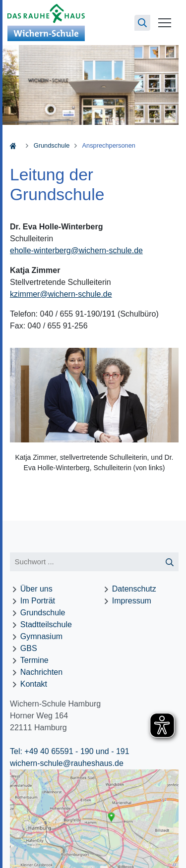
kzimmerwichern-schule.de (61, 294)
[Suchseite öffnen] (142, 23)
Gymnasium (41, 636)
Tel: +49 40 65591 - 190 (52, 751)
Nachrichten (41, 672)
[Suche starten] (170, 562)
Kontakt (34, 684)
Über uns (36, 589)
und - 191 (112, 751)
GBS (29, 648)
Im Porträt (38, 601)
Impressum (132, 601)
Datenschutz (134, 589)
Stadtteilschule (46, 624)
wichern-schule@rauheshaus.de (67, 763)
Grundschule (52, 145)
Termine (34, 660)
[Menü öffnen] (165, 23)
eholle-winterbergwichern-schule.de (76, 250)
